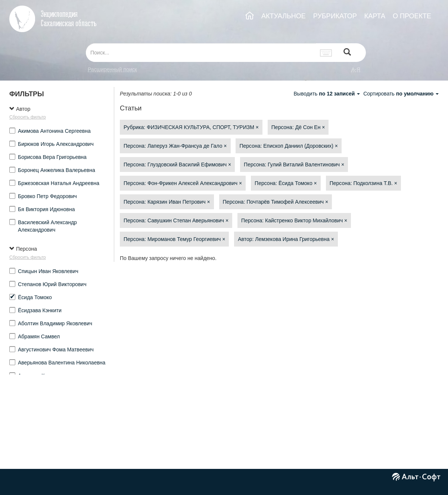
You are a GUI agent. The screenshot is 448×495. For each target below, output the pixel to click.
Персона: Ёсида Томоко (286, 183)
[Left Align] (347, 53)
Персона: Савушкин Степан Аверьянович (176, 220)
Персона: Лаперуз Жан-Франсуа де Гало (175, 146)
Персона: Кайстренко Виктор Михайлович (294, 220)
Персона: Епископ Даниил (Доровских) (288, 146)
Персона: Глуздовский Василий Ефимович (177, 165)
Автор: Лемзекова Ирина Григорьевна (286, 239)
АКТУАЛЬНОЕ (284, 16)
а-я (356, 69)
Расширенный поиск (112, 69)
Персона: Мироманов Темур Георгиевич (174, 239)
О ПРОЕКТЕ (412, 16)
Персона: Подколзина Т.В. (363, 183)
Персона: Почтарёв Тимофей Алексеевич (276, 202)
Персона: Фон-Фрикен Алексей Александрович (183, 183)
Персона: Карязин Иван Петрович (167, 202)
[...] (201, 53)
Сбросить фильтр (28, 117)
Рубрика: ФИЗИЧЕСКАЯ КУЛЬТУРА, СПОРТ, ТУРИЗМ (191, 127)
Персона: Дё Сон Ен (298, 127)
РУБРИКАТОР (335, 16)
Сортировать (401, 94)
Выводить (327, 94)
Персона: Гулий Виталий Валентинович (294, 165)
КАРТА (375, 16)
